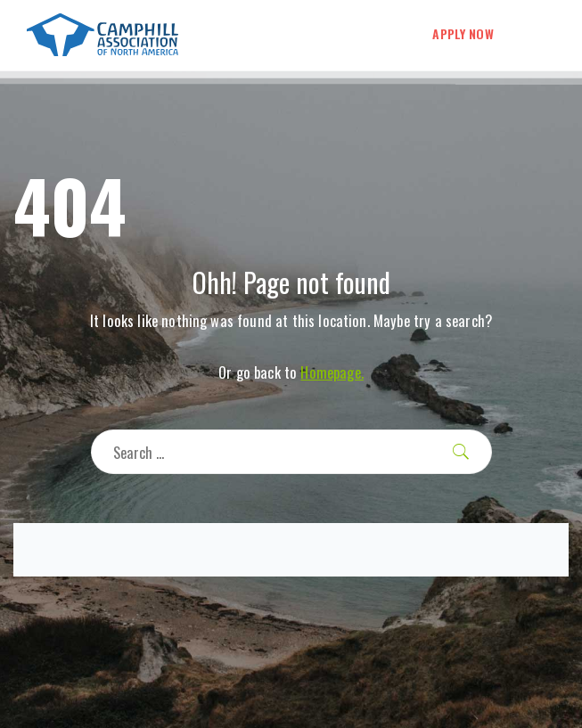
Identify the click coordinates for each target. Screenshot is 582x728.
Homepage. (332, 372)
